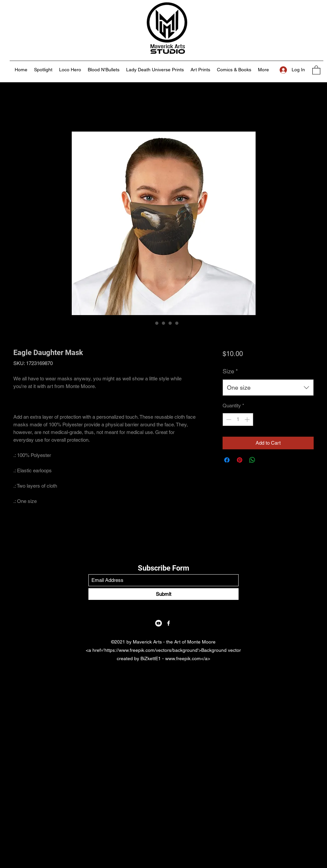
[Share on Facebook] (227, 460)
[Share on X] (265, 460)
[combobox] (268, 388)
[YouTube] (158, 623)
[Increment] (248, 420)
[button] (316, 70)
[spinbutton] (238, 420)
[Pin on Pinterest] (240, 460)
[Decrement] (228, 420)
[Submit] (163, 594)
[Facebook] (169, 623)
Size (230, 371)
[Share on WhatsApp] (252, 460)
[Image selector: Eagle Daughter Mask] (150, 323)
